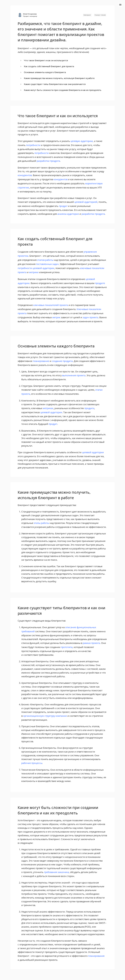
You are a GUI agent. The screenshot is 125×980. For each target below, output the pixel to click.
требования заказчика (56, 872)
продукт (63, 206)
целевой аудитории (43, 268)
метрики (34, 272)
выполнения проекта (74, 375)
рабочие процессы (32, 763)
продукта (89, 408)
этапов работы (45, 260)
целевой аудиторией (86, 202)
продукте (100, 283)
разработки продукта (48, 161)
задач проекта (90, 317)
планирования (96, 956)
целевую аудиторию (82, 141)
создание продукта (62, 361)
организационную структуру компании (45, 716)
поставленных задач (47, 264)
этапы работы (41, 523)
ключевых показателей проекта (51, 305)
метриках (48, 408)
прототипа (67, 647)
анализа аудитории (68, 214)
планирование (41, 361)
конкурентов (25, 175)
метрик (56, 317)
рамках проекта (91, 643)
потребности (33, 145)
